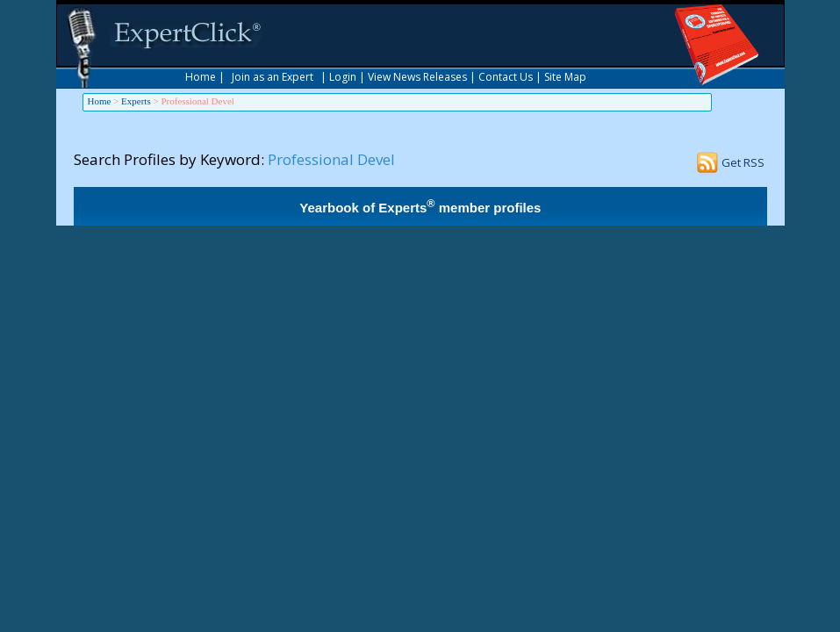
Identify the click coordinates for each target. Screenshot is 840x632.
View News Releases (417, 77)
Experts (136, 101)
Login (343, 77)
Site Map (565, 77)
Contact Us (506, 77)
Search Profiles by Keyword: (169, 159)
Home (201, 77)
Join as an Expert (273, 77)
